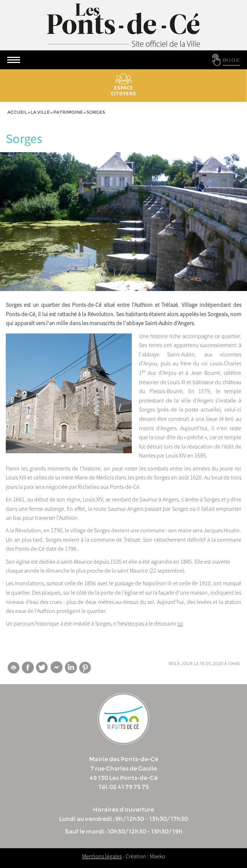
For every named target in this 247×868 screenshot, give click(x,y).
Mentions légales (102, 856)
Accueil (17, 112)
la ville (40, 112)
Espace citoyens (123, 85)
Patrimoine (68, 112)
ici (180, 623)
